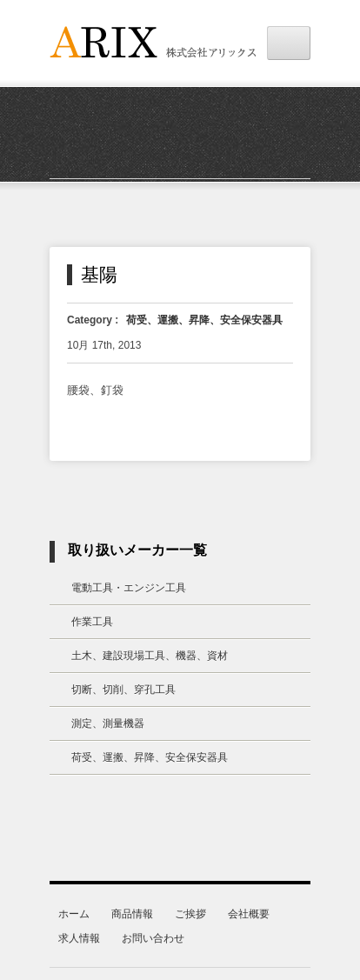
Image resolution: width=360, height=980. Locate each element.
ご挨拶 (190, 914)
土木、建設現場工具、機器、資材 (150, 656)
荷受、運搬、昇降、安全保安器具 (204, 320)
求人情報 (79, 938)
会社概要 (249, 914)
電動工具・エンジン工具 (129, 588)
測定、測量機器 (108, 723)
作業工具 (92, 622)
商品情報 (132, 914)
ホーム (74, 914)
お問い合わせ (153, 938)
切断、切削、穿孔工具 (123, 690)
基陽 (99, 274)
